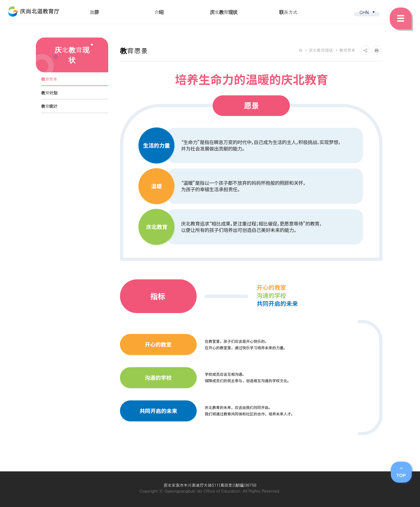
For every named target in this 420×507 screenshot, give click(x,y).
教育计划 (49, 93)
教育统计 (49, 106)
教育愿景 (49, 79)
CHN (367, 12)
